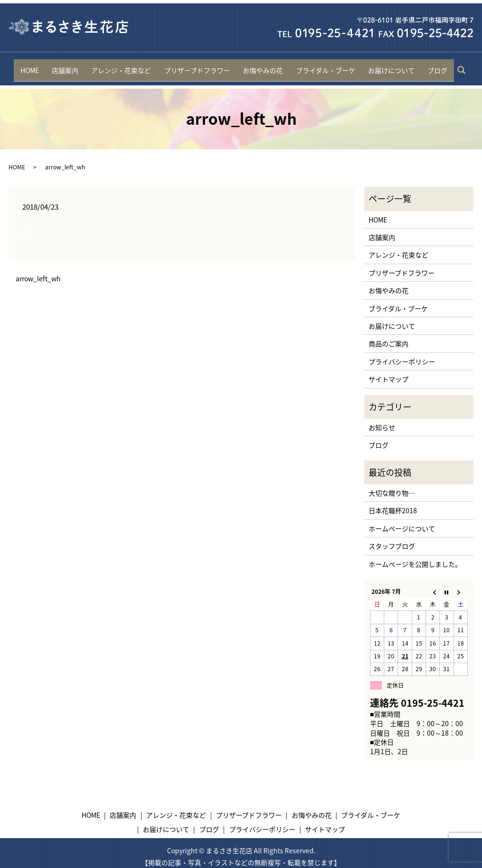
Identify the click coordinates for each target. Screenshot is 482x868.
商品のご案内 (389, 336)
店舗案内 (68, 66)
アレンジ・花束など (123, 66)
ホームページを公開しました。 (415, 556)
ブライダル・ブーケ (324, 66)
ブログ (434, 66)
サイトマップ (389, 372)
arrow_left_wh (38, 272)
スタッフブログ (392, 539)
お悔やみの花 (262, 66)
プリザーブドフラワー (198, 66)
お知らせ (382, 420)
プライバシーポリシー (402, 354)
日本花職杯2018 (393, 503)
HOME (33, 66)
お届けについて (389, 66)
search (461, 66)
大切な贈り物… (392, 486)
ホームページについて (402, 521)
